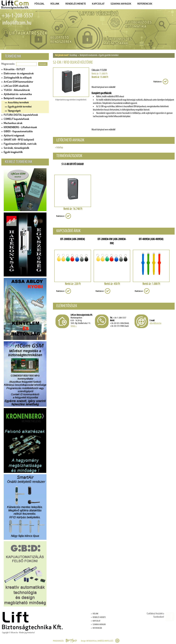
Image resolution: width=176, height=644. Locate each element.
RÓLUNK (55, 4)
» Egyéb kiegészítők (12, 152)
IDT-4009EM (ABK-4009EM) (151, 239)
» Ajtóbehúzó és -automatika (17, 94)
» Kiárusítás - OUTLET (13, 70)
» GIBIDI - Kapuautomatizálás (17, 132)
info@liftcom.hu (16, 23)
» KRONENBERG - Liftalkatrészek (19, 127)
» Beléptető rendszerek (14, 99)
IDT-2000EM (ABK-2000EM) (73, 239)
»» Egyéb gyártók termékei (18, 107)
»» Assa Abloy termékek (17, 103)
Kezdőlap (73, 55)
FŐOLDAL (39, 4)
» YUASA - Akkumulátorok (16, 90)
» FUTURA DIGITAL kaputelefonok (20, 115)
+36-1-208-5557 (17, 16)
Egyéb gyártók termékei (109, 55)
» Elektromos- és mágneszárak (18, 74)
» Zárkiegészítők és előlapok (17, 78)
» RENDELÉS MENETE (98, 617)
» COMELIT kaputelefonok (15, 119)
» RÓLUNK (95, 614)
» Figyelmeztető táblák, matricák (19, 144)
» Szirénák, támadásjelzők (15, 148)
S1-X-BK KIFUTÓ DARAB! (73, 164)
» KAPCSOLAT (96, 621)
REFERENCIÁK (145, 4)
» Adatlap (59, 148)
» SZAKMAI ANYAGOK (98, 625)
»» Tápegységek (13, 111)
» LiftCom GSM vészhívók (15, 86)
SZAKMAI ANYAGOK (121, 4)
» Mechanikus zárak (12, 123)
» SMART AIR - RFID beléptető (18, 140)
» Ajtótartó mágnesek (13, 136)
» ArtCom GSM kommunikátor (17, 82)
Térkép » (74, 326)
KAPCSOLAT (98, 4)
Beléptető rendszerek (88, 55)
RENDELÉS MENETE (76, 4)
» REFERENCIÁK (96, 628)
